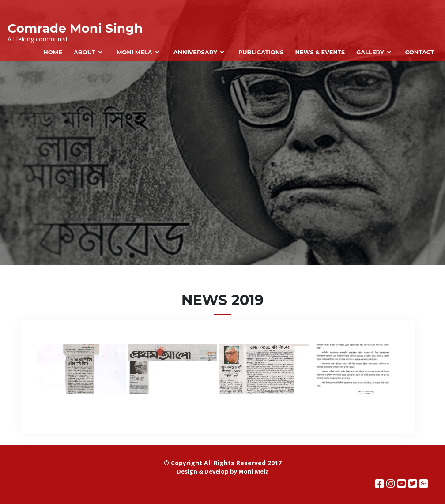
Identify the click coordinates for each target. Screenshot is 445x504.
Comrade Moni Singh (75, 28)
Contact (420, 52)
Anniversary (195, 52)
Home (53, 52)
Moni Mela (134, 52)
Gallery (370, 52)
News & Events (320, 52)
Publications (261, 52)
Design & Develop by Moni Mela (223, 471)
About (85, 52)
